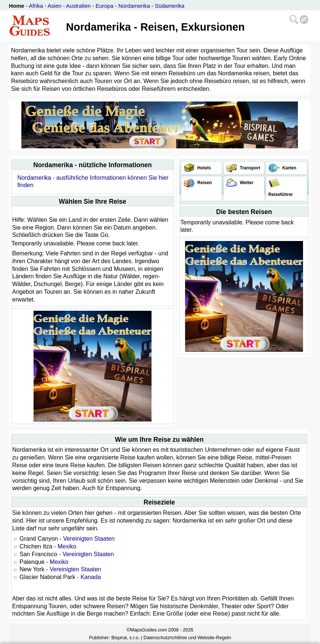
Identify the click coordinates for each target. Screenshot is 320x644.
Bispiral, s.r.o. (126, 638)
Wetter (246, 183)
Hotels (204, 168)
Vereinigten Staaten (89, 539)
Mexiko (67, 546)
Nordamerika (134, 6)
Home (17, 6)
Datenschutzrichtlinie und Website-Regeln (187, 638)
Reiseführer (280, 194)
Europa (104, 6)
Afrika (36, 6)
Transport (249, 168)
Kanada (91, 577)
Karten (288, 168)
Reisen (204, 183)
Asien (55, 6)
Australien (78, 6)
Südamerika (170, 6)
